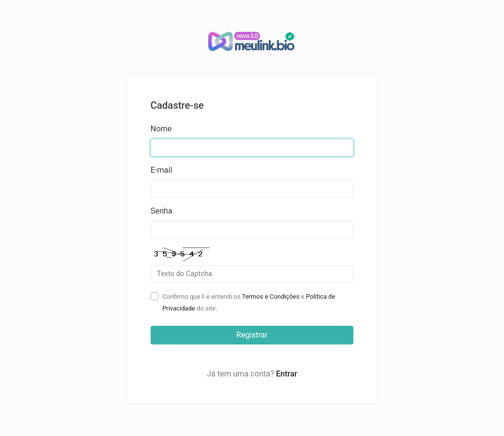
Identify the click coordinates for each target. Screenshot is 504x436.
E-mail (161, 170)
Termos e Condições (270, 296)
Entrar (287, 374)
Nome (161, 129)
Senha (161, 211)
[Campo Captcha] (252, 274)
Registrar (252, 335)
